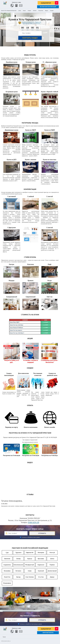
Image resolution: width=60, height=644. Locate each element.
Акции (24, 11)
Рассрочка (41, 11)
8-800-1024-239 (34, 522)
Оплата (35, 11)
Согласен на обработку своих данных (31, 537)
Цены (20, 11)
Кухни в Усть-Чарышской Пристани (9, 11)
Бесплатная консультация (48, 7)
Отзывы (52, 11)
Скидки (29, 11)
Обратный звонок (48, 633)
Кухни (4, 637)
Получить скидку (30, 38)
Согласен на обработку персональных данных (31, 624)
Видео (47, 11)
